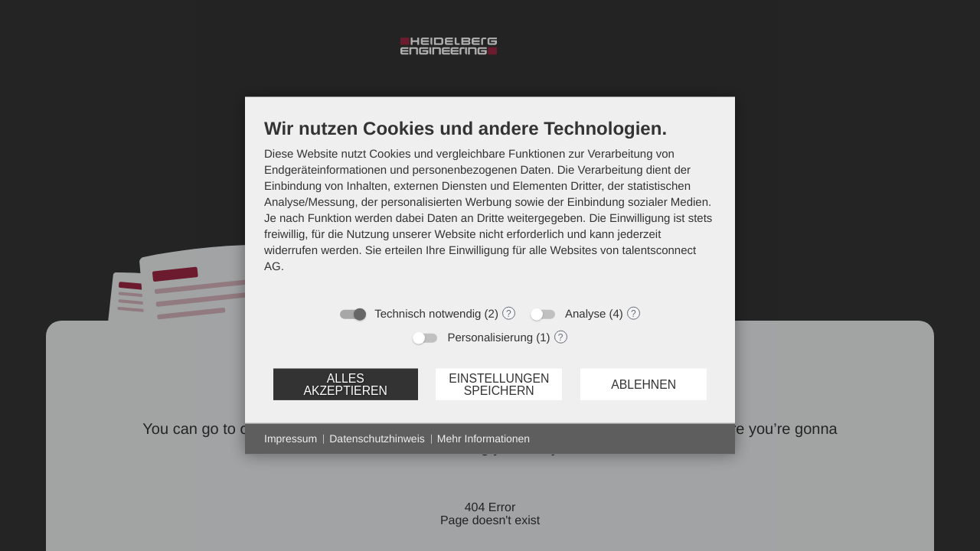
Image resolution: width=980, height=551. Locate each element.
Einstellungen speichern (499, 384)
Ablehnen (644, 384)
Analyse (585, 314)
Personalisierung (490, 338)
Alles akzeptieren (345, 384)
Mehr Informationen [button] (483, 439)
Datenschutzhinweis (377, 439)
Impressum (291, 439)
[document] (490, 207)
